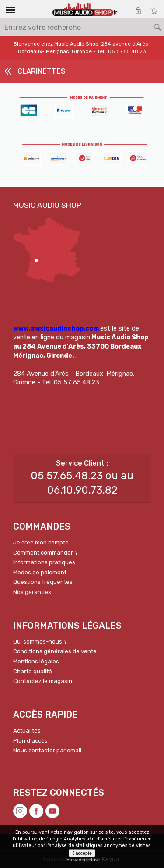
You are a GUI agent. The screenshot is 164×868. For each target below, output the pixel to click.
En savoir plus (82, 860)
